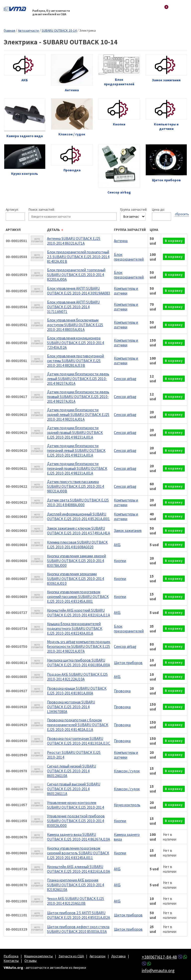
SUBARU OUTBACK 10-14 (59, 30)
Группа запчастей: (134, 210)
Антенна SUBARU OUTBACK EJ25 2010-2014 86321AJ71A (74, 241)
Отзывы (30, 961)
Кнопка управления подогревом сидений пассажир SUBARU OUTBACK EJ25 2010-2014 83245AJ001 (78, 597)
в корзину (174, 241)
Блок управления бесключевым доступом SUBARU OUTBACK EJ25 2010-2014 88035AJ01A (75, 325)
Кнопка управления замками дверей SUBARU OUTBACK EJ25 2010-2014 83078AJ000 (76, 561)
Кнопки (120, 561)
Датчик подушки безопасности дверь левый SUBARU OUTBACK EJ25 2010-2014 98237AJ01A (78, 379)
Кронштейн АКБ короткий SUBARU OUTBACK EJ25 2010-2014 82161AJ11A (78, 613)
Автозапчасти (28, 30)
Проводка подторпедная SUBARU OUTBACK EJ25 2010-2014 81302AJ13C (79, 741)
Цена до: (158, 210)
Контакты (11, 961)
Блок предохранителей (129, 257)
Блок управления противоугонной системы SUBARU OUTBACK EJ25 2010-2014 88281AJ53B (75, 361)
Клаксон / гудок (127, 771)
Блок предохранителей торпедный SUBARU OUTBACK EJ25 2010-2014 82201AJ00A (76, 275)
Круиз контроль (127, 805)
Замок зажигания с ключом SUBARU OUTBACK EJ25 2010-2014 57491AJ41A (78, 531)
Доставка (118, 956)
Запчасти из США (71, 956)
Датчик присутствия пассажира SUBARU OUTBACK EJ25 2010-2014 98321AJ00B (75, 486)
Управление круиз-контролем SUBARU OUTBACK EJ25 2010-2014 (75, 805)
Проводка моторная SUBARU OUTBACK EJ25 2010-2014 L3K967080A (71, 707)
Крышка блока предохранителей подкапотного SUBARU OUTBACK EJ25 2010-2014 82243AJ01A (75, 629)
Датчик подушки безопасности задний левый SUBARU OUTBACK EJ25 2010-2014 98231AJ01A (78, 415)
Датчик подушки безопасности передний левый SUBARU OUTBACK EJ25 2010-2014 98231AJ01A (76, 450)
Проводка (122, 691)
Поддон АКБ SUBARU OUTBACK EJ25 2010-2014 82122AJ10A (77, 677)
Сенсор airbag (125, 379)
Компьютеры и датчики (126, 291)
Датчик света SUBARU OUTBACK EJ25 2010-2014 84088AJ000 (78, 502)
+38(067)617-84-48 (159, 957)
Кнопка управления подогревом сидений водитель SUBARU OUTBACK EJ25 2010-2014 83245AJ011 (78, 853)
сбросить (182, 214)
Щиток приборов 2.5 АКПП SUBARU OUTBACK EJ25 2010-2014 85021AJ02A (78, 915)
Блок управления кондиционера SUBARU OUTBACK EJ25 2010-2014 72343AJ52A (75, 343)
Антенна (121, 241)
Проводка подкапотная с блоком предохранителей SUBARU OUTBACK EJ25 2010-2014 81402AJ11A (78, 725)
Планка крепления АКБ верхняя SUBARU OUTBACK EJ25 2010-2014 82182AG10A (75, 885)
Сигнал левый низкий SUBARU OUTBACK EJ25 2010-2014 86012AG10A (72, 771)
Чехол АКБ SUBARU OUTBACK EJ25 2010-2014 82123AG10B (76, 901)
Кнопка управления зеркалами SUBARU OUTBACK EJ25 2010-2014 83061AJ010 (75, 579)
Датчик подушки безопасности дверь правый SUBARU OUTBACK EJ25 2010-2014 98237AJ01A (78, 397)
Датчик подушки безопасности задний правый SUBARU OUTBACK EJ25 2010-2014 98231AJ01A (75, 433)
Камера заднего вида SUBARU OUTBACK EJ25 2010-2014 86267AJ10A (78, 837)
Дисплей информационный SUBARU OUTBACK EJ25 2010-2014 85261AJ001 (78, 516)
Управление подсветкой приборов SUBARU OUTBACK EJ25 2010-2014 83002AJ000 (76, 821)
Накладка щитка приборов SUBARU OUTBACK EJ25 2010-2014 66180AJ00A (78, 663)
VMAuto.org (16, 9)
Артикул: (12, 210)
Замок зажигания (128, 531)
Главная (9, 30)
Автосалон (97, 956)
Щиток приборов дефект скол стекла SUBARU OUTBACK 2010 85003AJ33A (78, 929)
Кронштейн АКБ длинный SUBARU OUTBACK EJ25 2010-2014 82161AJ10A (78, 869)
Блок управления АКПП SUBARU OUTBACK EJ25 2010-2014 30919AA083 (79, 291)
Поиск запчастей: (42, 210)
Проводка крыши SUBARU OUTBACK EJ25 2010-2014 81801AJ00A (77, 691)
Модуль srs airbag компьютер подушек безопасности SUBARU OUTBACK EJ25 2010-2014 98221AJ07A (79, 646)
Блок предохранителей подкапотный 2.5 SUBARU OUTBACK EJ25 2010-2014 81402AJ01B (78, 257)
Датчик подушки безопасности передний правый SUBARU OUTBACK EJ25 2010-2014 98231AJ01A (77, 468)
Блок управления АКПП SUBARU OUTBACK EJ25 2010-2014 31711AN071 (73, 307)
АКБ (117, 545)
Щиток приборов (128, 663)
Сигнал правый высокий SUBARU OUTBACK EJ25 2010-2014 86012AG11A (74, 789)
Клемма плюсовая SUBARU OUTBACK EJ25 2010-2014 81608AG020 (77, 545)
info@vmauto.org (158, 970)
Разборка (11, 956)
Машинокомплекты (38, 956)
